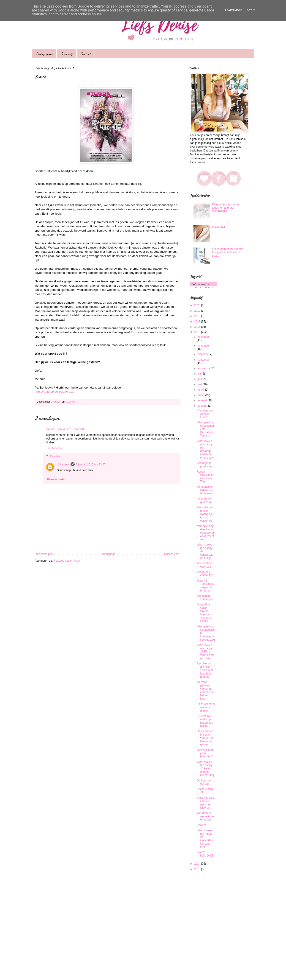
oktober (202, 354)
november (203, 346)
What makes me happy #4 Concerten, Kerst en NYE (205, 839)
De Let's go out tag (204, 782)
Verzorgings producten (204, 465)
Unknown (63, 465)
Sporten (202, 825)
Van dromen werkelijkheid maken (206, 816)
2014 (198, 864)
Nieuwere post (45, 554)
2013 (198, 869)
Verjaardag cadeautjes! (205, 574)
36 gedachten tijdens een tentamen (205, 490)
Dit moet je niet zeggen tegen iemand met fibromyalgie (226, 208)
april (200, 390)
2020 (198, 305)
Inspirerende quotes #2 (204, 501)
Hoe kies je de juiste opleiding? (205, 753)
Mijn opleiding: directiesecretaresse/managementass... (206, 533)
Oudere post (172, 554)
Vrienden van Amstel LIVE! (205, 414)
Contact (86, 54)
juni (200, 379)
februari (202, 400)
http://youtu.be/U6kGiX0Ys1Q (55, 392)
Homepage (109, 554)
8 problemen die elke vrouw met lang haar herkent (205, 670)
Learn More (234, 10)
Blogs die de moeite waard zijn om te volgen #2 (205, 514)
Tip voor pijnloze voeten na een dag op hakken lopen (205, 690)
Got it (251, 10)
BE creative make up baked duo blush (205, 721)
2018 (198, 316)
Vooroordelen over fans (205, 565)
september (204, 360)
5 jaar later (219, 227)
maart (201, 395)
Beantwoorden (55, 448)
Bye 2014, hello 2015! (205, 854)
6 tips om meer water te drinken (206, 707)
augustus (203, 368)
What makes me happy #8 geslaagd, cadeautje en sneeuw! (205, 449)
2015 (198, 332)
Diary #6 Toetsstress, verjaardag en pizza (206, 586)
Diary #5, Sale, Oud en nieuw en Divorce (206, 803)
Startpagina (44, 54)
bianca (50, 429)
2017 (198, 322)
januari (202, 406)
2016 (198, 327)
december (203, 337)
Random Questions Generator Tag (205, 477)
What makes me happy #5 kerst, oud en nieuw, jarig (205, 769)
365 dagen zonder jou (205, 597)
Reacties (55, 456)
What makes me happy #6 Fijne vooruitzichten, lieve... (205, 652)
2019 (198, 311)
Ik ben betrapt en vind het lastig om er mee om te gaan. (227, 252)
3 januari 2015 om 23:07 (91, 465)
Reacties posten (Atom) (68, 561)
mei (200, 384)
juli (199, 374)
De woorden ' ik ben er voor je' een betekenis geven (206, 738)
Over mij (67, 54)
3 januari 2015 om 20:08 (71, 429)
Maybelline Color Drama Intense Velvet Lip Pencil (204, 613)
